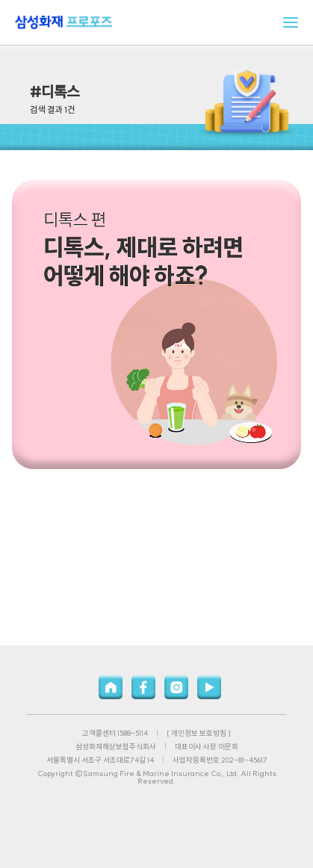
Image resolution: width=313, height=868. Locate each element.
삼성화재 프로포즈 (63, 22)
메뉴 (291, 22)
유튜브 (209, 687)
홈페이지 (111, 687)
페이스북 (143, 687)
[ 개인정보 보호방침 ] (199, 733)
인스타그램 (176, 687)
